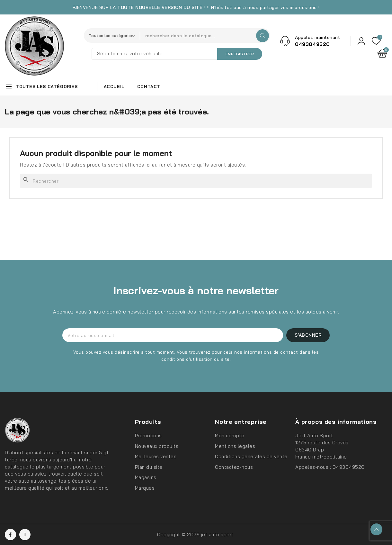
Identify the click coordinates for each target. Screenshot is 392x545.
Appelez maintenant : (319, 37)
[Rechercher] (196, 181)
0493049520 (349, 467)
